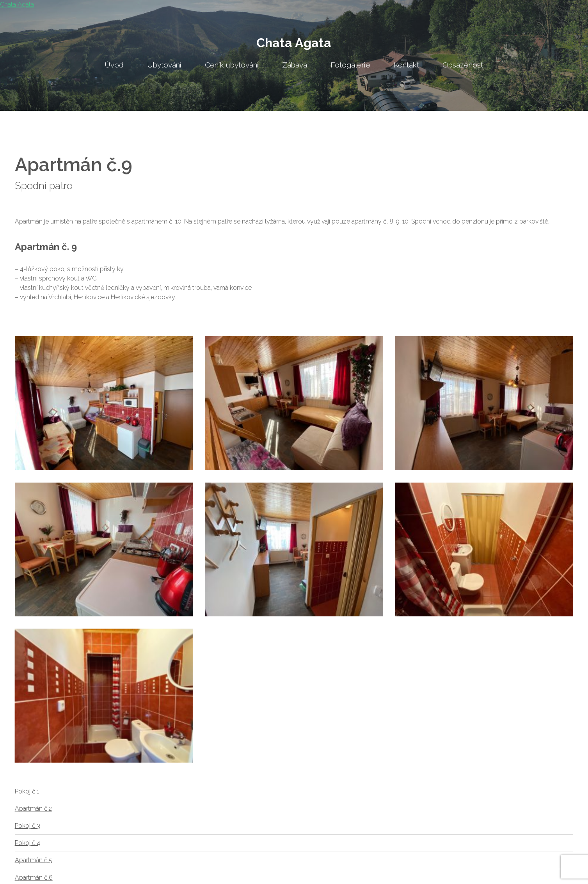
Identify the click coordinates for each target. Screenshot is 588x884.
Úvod (114, 65)
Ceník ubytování (232, 65)
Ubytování (164, 65)
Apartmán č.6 (34, 878)
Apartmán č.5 (34, 860)
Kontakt (406, 65)
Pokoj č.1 (27, 791)
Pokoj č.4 (28, 843)
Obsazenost (463, 65)
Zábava (295, 65)
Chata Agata (294, 43)
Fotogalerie (350, 65)
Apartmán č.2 (33, 809)
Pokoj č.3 (28, 826)
